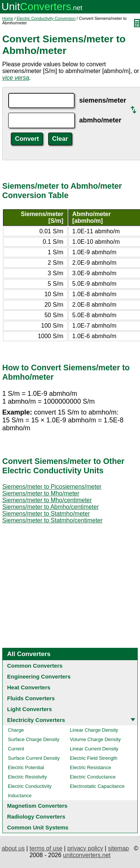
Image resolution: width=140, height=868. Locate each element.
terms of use (46, 848)
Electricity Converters (36, 720)
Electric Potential (26, 767)
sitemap (118, 848)
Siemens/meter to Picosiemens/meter (52, 487)
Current (16, 749)
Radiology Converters (36, 817)
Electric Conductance (93, 777)
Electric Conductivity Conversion (46, 18)
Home (8, 18)
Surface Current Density (34, 758)
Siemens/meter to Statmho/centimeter (52, 520)
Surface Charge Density (34, 739)
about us (13, 848)
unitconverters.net (87, 855)
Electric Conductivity (30, 786)
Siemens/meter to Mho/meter (41, 493)
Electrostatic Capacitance (97, 786)
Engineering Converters (39, 676)
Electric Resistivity (27, 777)
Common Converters (35, 666)
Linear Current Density (94, 749)
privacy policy (85, 848)
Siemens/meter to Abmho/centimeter (51, 507)
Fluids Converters (31, 698)
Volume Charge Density (95, 739)
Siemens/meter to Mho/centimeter (47, 500)
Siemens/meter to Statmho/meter (46, 514)
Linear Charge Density (94, 730)
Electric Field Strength (94, 758)
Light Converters (29, 709)
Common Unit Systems (38, 827)
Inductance (20, 796)
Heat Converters (29, 687)
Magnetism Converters (37, 806)
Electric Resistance (91, 767)
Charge (16, 730)
